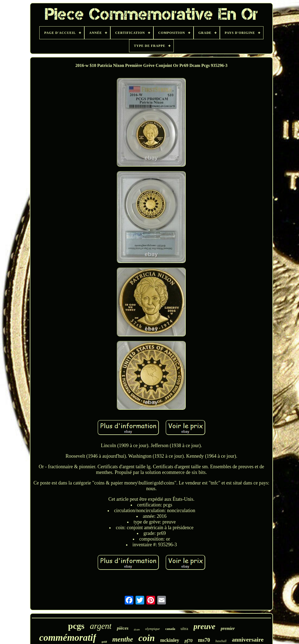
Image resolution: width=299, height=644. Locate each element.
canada (170, 629)
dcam (137, 630)
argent (101, 626)
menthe (123, 639)
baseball (221, 641)
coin (147, 638)
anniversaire (248, 640)
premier (228, 628)
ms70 (204, 640)
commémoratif (68, 638)
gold (104, 642)
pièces (123, 628)
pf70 (189, 641)
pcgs (76, 626)
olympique (152, 629)
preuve (205, 626)
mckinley (170, 640)
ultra (184, 629)
